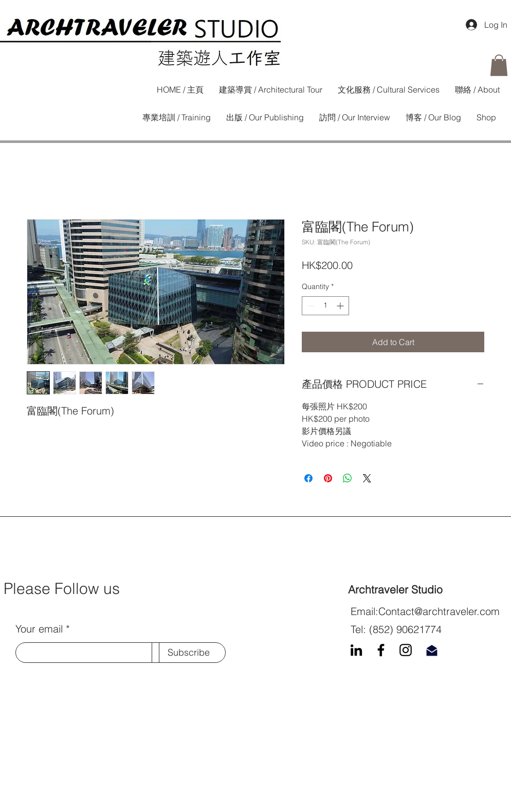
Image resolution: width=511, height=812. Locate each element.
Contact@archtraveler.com (439, 611)
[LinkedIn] (356, 650)
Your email (39, 629)
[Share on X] (367, 478)
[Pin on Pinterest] (328, 478)
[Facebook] (381, 650)
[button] (499, 65)
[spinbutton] (325, 306)
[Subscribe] (189, 653)
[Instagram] (406, 650)
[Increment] (341, 306)
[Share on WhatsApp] (348, 478)
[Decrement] (310, 306)
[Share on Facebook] (308, 478)
